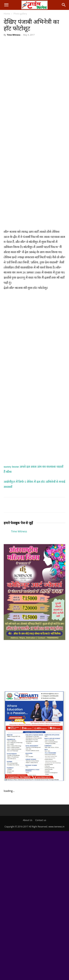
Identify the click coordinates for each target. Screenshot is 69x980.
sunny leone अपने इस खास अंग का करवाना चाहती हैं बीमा (33, 469)
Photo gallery (20, 14)
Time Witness (14, 35)
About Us (28, 820)
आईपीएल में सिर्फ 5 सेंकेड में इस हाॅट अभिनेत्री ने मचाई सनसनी (34, 484)
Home (7, 14)
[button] (6, 5)
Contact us (41, 820)
